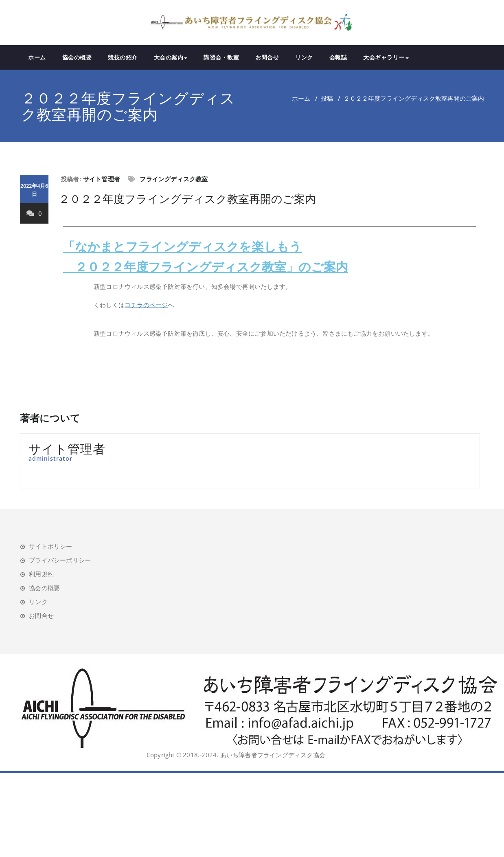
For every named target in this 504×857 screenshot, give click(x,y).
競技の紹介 (123, 57)
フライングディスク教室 (174, 179)
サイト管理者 (102, 179)
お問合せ (267, 57)
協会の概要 (77, 57)
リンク (304, 57)
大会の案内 (171, 57)
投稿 (327, 98)
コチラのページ (146, 305)
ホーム (37, 57)
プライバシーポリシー (60, 560)
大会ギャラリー (386, 57)
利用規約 (41, 574)
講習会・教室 (221, 57)
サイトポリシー (50, 546)
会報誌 (338, 57)
